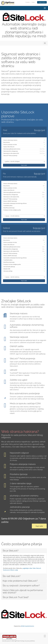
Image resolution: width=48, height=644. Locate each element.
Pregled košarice (42, 2)
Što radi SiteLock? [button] (12, 576)
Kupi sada (24, 165)
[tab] (24, 551)
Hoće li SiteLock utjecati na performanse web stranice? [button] (23, 591)
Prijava (33, 2)
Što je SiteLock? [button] (11, 551)
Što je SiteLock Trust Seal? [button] (16, 597)
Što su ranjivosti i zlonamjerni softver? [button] (21, 586)
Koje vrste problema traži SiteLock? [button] (20, 581)
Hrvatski (28, 2)
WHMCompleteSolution (27, 626)
